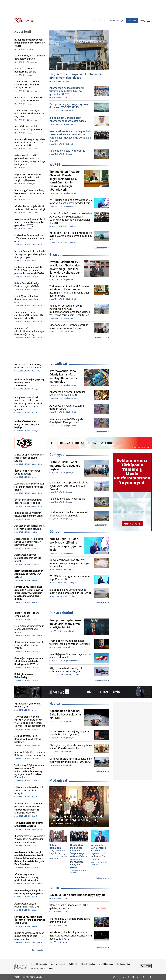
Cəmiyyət (57, 455)
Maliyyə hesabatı (58, 964)
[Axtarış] (95, 21)
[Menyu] (145, 21)
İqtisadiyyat (58, 364)
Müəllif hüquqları (106, 964)
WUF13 (55, 164)
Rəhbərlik (73, 964)
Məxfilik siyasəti (38, 968)
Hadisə (55, 704)
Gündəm (56, 532)
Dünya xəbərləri (61, 613)
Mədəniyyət (58, 780)
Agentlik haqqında (39, 964)
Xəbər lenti (23, 31)
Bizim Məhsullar (88, 964)
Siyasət (55, 255)
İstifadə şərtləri (124, 964)
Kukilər (52, 968)
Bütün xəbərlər (101, 248)
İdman (54, 887)
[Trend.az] (24, 21)
